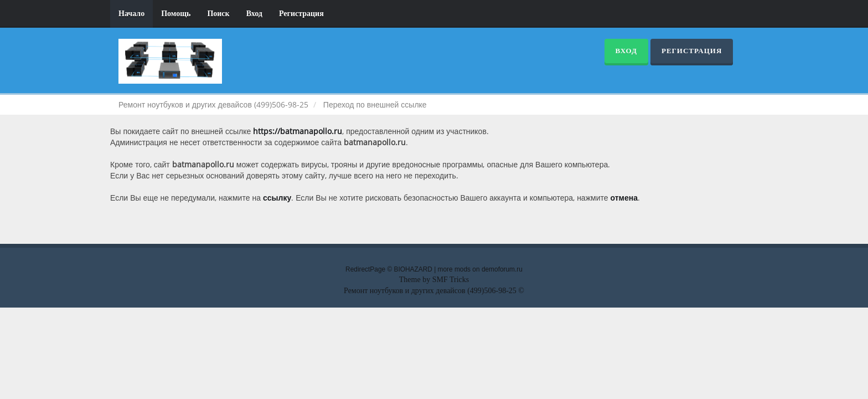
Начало (131, 14)
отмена (624, 198)
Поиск (218, 14)
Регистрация (301, 14)
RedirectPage (365, 269)
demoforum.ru (502, 269)
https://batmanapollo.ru (298, 131)
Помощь (176, 14)
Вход (254, 14)
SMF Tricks (451, 280)
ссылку (277, 198)
